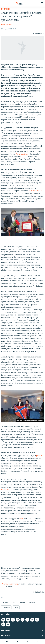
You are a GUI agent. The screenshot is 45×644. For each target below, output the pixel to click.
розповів (40, 456)
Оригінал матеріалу (10, 584)
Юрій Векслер (6, 25)
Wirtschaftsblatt (35, 191)
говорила (5, 490)
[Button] (38, 33)
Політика (6, 9)
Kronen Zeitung (22, 154)
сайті (22, 519)
